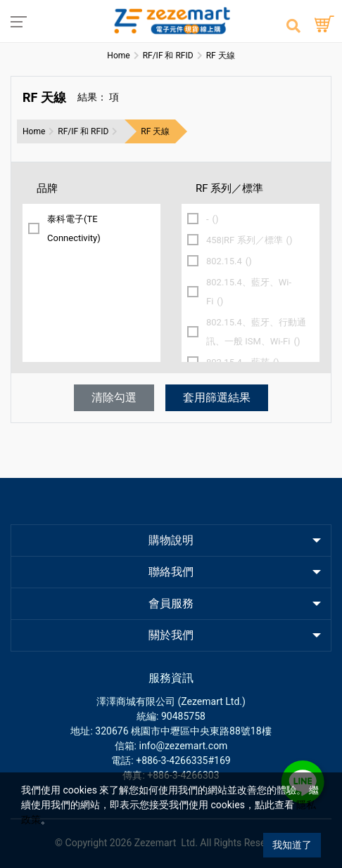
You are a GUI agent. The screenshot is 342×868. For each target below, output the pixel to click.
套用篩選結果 (217, 397)
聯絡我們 (171, 572)
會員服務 (171, 603)
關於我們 (171, 635)
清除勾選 (114, 397)
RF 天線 (155, 131)
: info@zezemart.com (181, 746)
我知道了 (292, 845)
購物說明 (171, 540)
